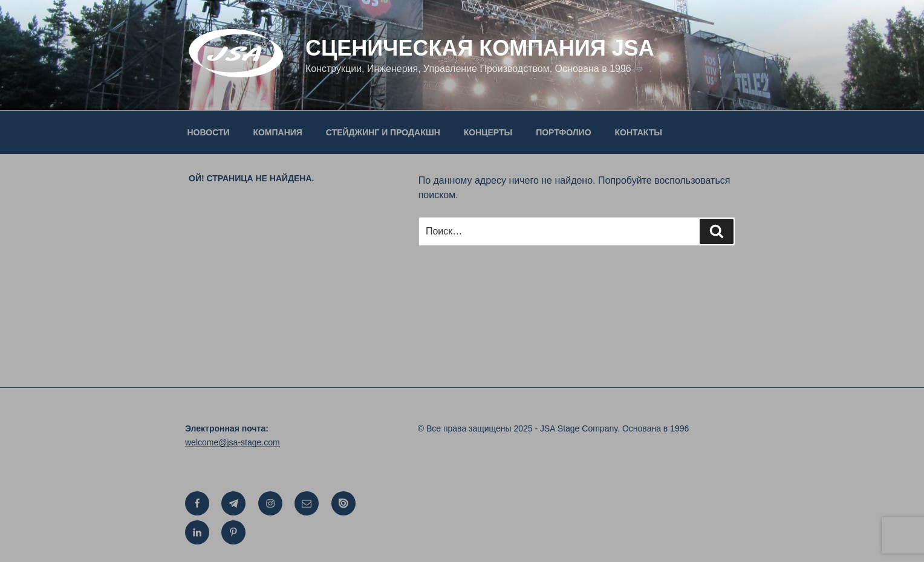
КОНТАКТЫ (638, 132)
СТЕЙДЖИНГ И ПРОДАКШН (383, 132)
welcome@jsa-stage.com (233, 442)
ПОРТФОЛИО (563, 132)
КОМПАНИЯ (278, 132)
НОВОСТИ (209, 132)
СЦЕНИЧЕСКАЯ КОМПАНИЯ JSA (480, 48)
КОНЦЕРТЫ (488, 132)
